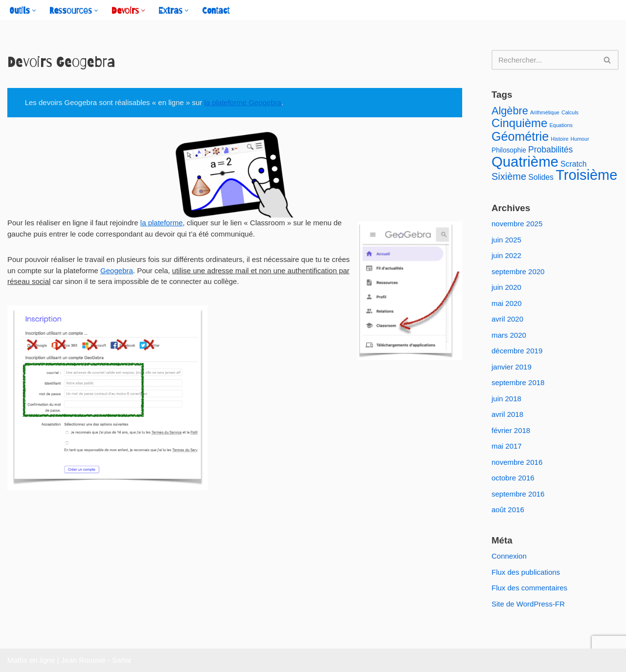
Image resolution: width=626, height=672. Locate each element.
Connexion (509, 556)
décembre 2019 (517, 351)
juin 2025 (506, 240)
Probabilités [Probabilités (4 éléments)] (550, 150)
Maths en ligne (31, 660)
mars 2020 (509, 335)
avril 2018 (507, 414)
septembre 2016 (518, 494)
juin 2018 (506, 399)
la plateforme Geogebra (243, 102)
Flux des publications (526, 572)
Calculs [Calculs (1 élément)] (570, 112)
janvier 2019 (512, 367)
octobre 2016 (513, 478)
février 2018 (511, 430)
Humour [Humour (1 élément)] (580, 139)
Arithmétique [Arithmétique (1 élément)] (545, 112)
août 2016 (508, 509)
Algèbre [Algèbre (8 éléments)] (510, 111)
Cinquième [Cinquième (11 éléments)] (519, 123)
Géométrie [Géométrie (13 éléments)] (520, 136)
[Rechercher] (544, 60)
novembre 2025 (517, 224)
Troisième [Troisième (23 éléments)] (586, 175)
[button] (34, 11)
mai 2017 (507, 446)
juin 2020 (506, 287)
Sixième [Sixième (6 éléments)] (509, 176)
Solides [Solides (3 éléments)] (541, 177)
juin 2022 (506, 255)
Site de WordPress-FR (528, 604)
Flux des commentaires (529, 588)
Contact (216, 11)
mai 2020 (507, 303)
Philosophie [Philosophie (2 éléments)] (509, 150)
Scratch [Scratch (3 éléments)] (573, 164)
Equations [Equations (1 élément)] (561, 125)
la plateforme (162, 223)
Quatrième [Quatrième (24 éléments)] (525, 162)
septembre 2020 (518, 271)
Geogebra (117, 271)
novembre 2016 (517, 462)
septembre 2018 (518, 382)
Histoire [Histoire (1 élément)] (559, 139)
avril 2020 (507, 319)
